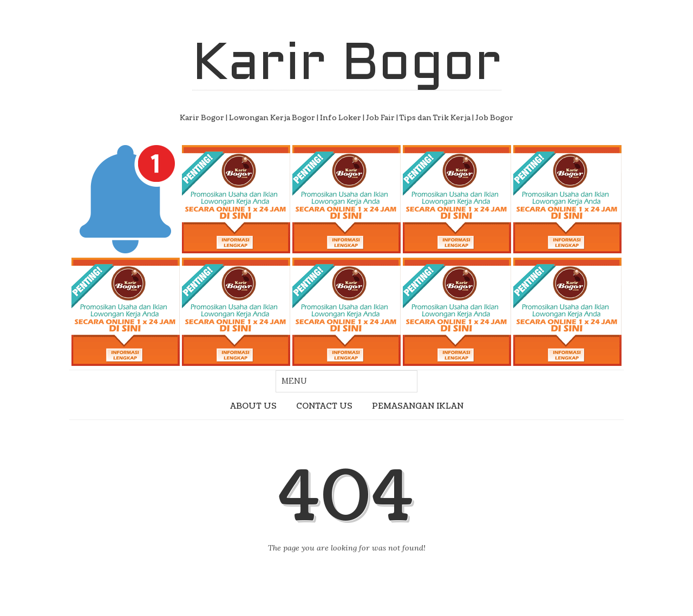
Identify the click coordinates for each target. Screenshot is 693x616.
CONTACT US (324, 406)
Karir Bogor (347, 66)
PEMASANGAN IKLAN (418, 406)
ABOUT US (253, 406)
